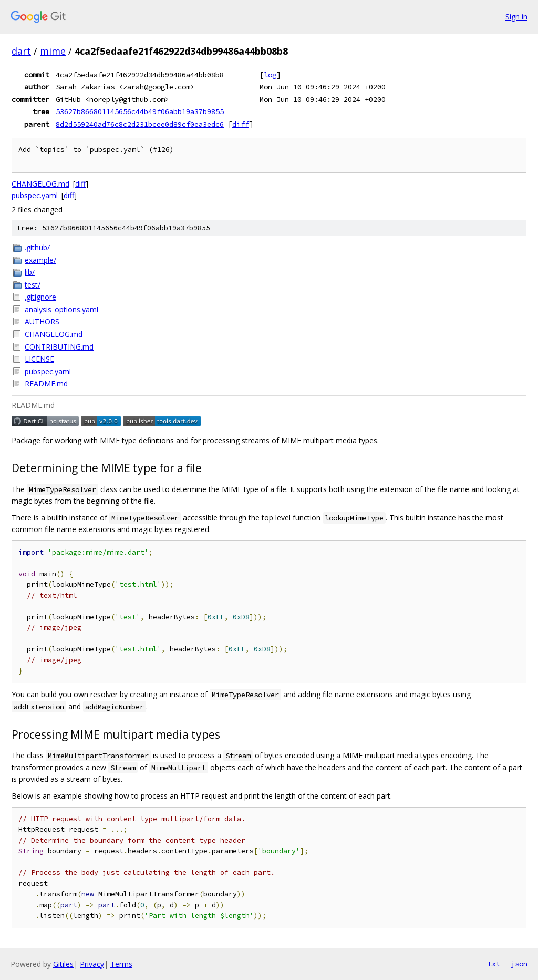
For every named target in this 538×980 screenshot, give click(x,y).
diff (241, 124)
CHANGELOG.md (40, 184)
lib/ (30, 272)
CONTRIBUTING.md (59, 347)
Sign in (516, 17)
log (270, 75)
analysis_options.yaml (61, 309)
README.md (46, 384)
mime (53, 51)
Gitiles (63, 964)
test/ (33, 285)
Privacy (92, 964)
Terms (121, 964)
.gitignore (40, 297)
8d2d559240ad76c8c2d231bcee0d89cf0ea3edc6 (140, 124)
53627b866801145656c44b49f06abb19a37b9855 (140, 111)
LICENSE (39, 359)
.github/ (37, 247)
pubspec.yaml (35, 195)
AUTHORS (42, 321)
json (519, 964)
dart (21, 51)
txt (494, 964)
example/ (40, 260)
